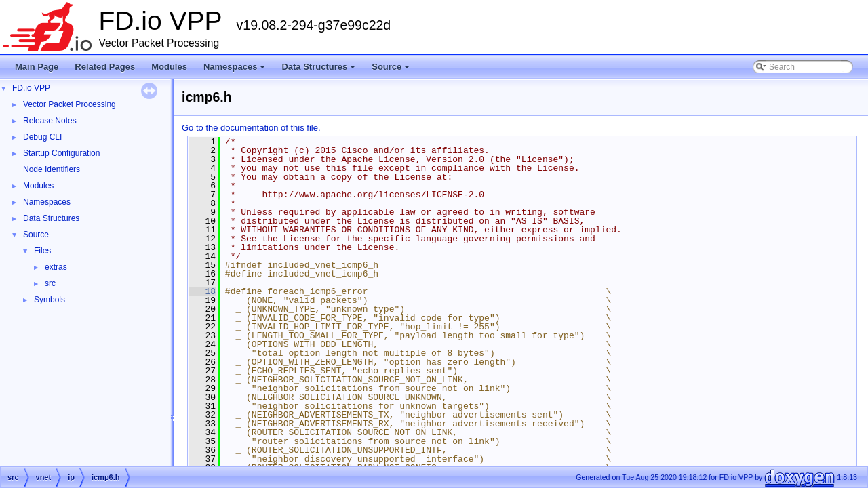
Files (42, 251)
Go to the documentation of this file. (251, 128)
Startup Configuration (61, 153)
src (50, 283)
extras (56, 267)
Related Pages (105, 67)
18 (202, 291)
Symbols (50, 300)
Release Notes (50, 121)
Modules (169, 67)
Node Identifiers (52, 169)
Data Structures (319, 70)
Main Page (37, 67)
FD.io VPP (31, 88)
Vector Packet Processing (70, 104)
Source (392, 70)
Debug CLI (42, 137)
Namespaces (236, 70)
